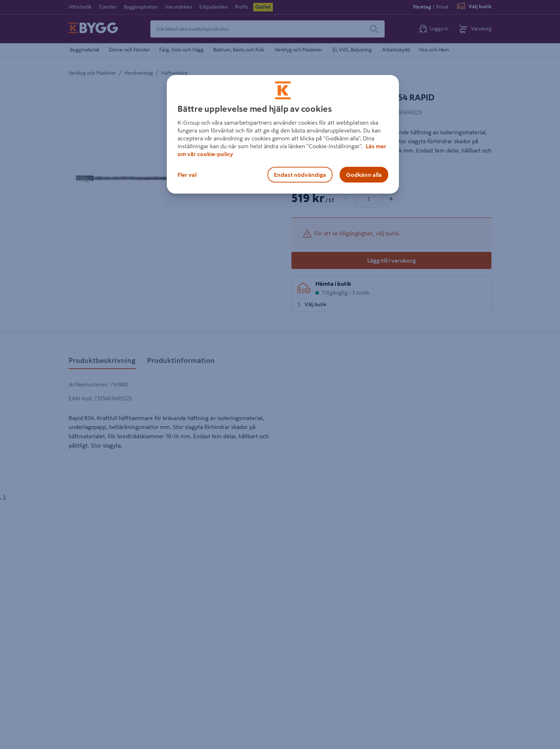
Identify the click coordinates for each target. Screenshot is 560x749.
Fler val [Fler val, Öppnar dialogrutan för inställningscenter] (187, 175)
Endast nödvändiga (300, 175)
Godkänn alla (364, 175)
